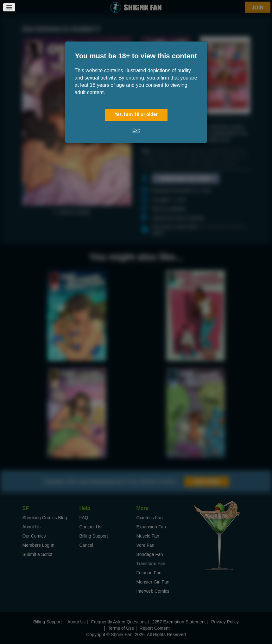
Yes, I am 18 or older (136, 115)
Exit (136, 130)
